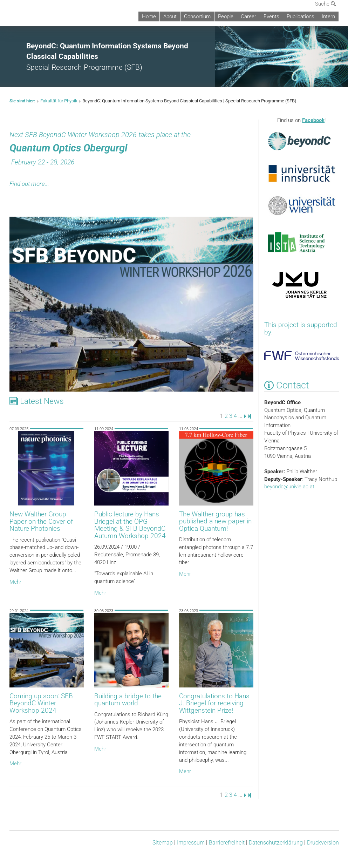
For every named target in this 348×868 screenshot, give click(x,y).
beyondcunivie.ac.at (289, 487)
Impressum (191, 843)
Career (248, 16)
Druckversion (323, 843)
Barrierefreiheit (227, 843)
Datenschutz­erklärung (276, 843)
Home (149, 16)
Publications (301, 16)
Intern (328, 16)
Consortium (197, 16)
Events (271, 16)
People (226, 16)
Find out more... (29, 184)
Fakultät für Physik (59, 101)
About (170, 16)
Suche (326, 4)
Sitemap (163, 843)
